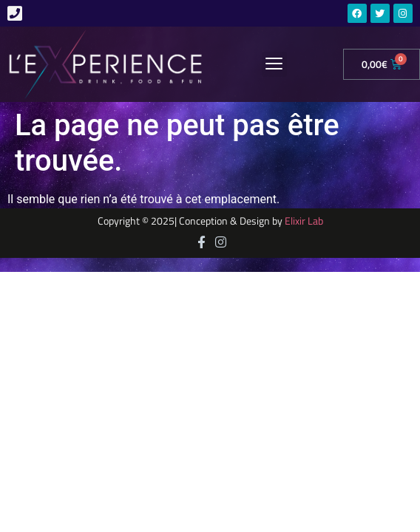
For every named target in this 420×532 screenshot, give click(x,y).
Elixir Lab (304, 221)
